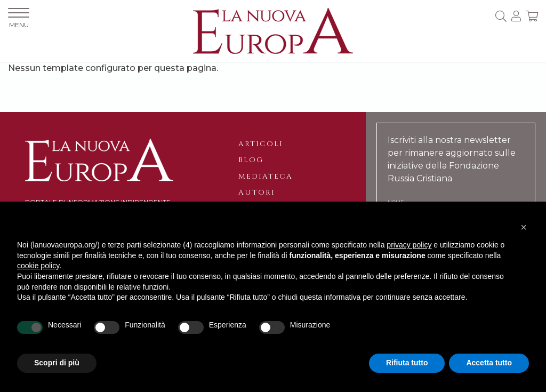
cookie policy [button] (38, 266)
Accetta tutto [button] (489, 363)
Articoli (261, 144)
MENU (19, 18)
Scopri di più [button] (57, 363)
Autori (257, 193)
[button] (524, 227)
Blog (251, 160)
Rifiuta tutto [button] (407, 363)
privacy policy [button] (409, 245)
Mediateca (266, 177)
